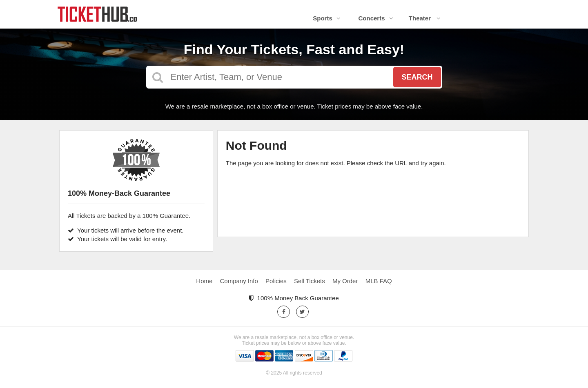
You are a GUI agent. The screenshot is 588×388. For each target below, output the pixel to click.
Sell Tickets (310, 281)
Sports (327, 18)
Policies (276, 281)
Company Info (239, 281)
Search (417, 77)
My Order (345, 281)
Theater (425, 18)
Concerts (375, 18)
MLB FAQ (379, 281)
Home (204, 281)
